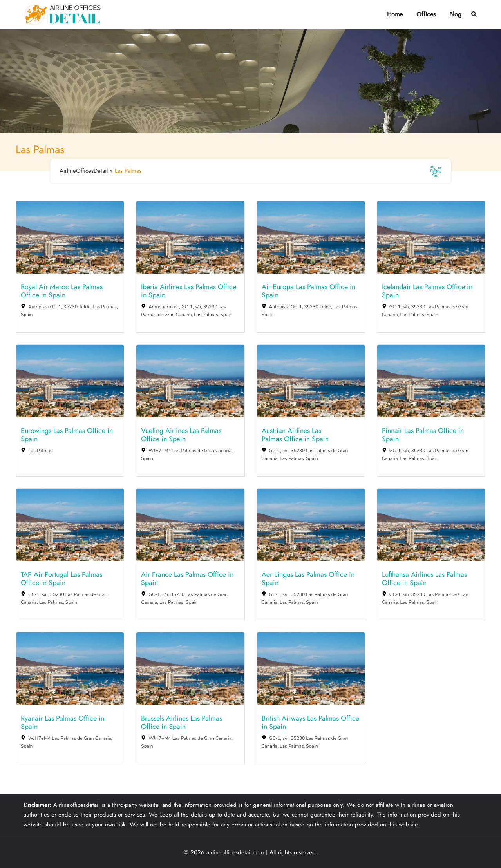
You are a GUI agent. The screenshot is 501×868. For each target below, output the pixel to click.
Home (395, 14)
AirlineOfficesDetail (84, 171)
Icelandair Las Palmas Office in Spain (427, 291)
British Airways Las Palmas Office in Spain (310, 723)
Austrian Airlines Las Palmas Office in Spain (295, 435)
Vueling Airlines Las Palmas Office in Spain (181, 435)
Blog (455, 14)
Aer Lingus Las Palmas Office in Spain (308, 579)
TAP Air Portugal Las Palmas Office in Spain (61, 579)
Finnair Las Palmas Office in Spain (423, 435)
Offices (426, 14)
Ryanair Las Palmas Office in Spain (62, 723)
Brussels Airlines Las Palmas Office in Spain (182, 723)
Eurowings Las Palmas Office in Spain (67, 435)
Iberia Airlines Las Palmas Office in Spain (189, 291)
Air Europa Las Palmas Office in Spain (308, 291)
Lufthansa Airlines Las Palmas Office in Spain (424, 579)
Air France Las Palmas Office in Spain (187, 579)
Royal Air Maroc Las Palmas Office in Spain (62, 291)
